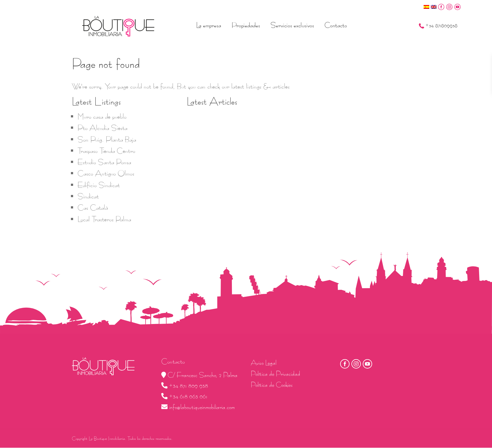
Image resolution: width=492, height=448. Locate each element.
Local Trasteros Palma (104, 219)
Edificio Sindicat (99, 185)
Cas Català (93, 208)
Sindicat (88, 196)
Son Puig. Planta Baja (107, 139)
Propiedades (246, 25)
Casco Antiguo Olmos (106, 173)
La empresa (209, 25)
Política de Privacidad (275, 374)
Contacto (336, 25)
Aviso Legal (264, 363)
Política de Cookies (272, 385)
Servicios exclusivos (292, 25)
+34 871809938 (441, 26)
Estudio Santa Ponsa (104, 162)
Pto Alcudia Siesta (102, 128)
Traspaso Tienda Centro (106, 151)
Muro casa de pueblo (102, 116)
